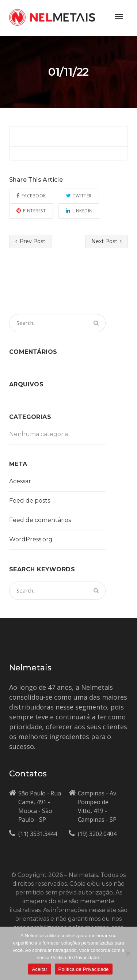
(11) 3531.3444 (38, 834)
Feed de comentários (40, 520)
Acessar (20, 481)
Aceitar (39, 969)
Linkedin (79, 211)
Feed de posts (30, 501)
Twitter (79, 196)
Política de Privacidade (84, 969)
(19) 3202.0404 (97, 834)
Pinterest (31, 211)
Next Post (106, 241)
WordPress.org (31, 539)
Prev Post (30, 241)
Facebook (31, 196)
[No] (128, 953)
